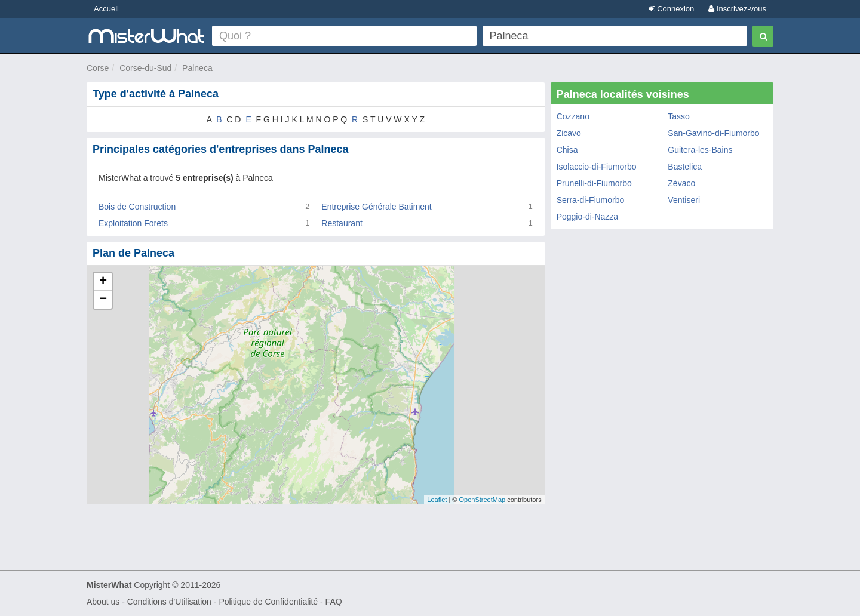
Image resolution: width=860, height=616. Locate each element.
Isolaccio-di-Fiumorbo (597, 167)
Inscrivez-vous (737, 9)
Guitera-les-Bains (700, 150)
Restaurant (342, 223)
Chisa (567, 150)
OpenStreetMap (482, 500)
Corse (98, 68)
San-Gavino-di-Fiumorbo (713, 133)
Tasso (679, 116)
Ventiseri (684, 200)
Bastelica (685, 167)
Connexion (672, 9)
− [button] (103, 300)
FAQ (334, 602)
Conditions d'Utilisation (169, 602)
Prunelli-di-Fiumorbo (594, 183)
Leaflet (437, 500)
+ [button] (103, 282)
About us (103, 602)
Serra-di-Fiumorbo (591, 200)
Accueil (106, 9)
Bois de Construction (137, 207)
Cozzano (573, 116)
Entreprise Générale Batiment (376, 207)
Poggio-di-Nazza (588, 217)
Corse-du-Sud (145, 68)
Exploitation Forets (133, 223)
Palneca (197, 68)
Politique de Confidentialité (268, 602)
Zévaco (681, 183)
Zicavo (569, 133)
